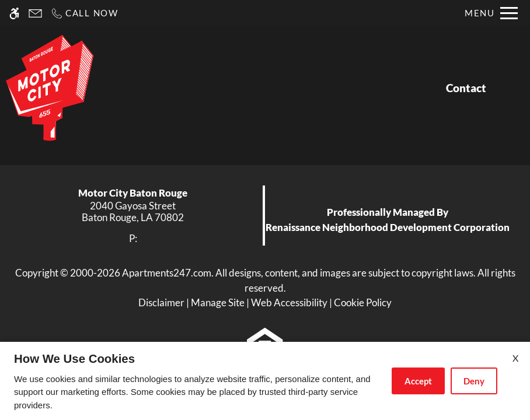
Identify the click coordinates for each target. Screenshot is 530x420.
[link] (133, 212)
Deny (474, 381)
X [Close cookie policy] (515, 358)
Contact (466, 88)
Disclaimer (161, 302)
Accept (418, 381)
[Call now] (84, 13)
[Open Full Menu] (491, 13)
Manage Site (218, 302)
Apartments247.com (167, 273)
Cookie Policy (363, 302)
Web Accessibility (289, 302)
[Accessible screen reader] (14, 13)
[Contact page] (35, 13)
